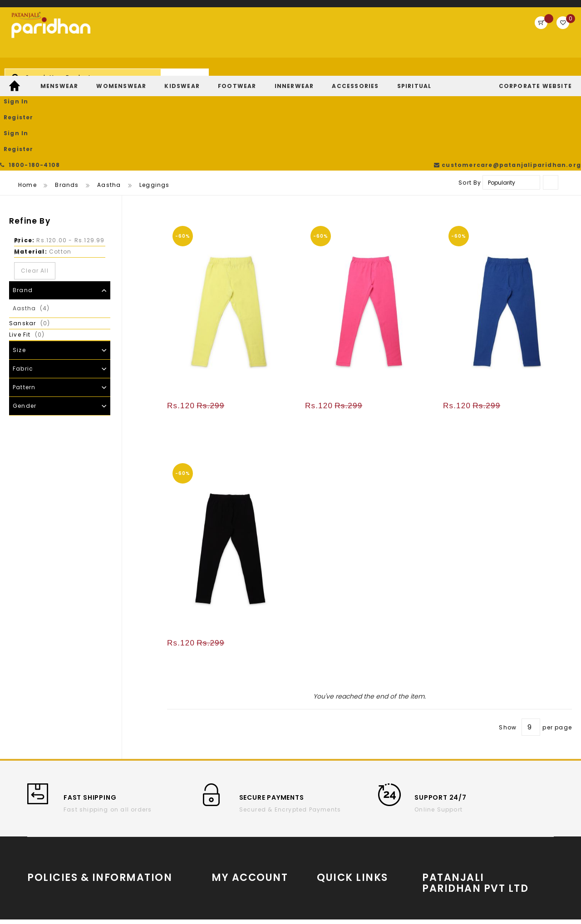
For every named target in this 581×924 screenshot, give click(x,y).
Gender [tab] (25, 319)
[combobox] (239, 38)
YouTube (331, 819)
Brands (67, 98)
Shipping (42, 843)
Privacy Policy (135, 829)
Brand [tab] (23, 203)
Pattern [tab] (24, 301)
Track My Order (236, 829)
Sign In (473, 34)
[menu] (290, 74)
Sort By (470, 96)
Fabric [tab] (23, 282)
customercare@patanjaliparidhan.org (510, 9)
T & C (36, 829)
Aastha (109, 98)
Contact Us (131, 843)
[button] (288, 141)
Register (511, 34)
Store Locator (480, 852)
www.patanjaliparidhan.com (479, 814)
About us (42, 816)
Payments (43, 870)
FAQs (121, 857)
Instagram (334, 832)
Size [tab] (19, 263)
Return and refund (57, 857)
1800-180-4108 (32, 9)
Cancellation (134, 816)
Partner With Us (480, 831)
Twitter (327, 846)
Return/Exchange (240, 843)
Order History (233, 816)
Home (27, 98)
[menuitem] (16, 74)
